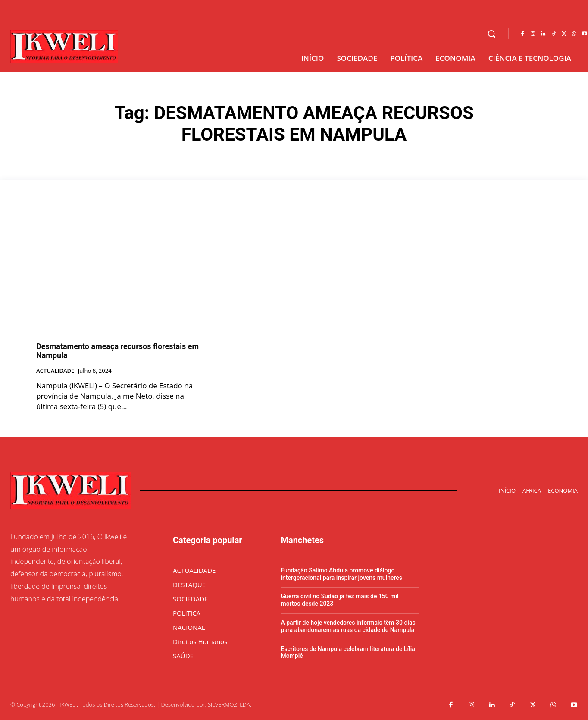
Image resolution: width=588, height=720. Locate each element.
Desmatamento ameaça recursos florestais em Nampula (117, 351)
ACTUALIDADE (55, 371)
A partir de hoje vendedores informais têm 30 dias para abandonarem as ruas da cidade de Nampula (348, 626)
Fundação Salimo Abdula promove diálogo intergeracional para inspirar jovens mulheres (341, 574)
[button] (491, 34)
